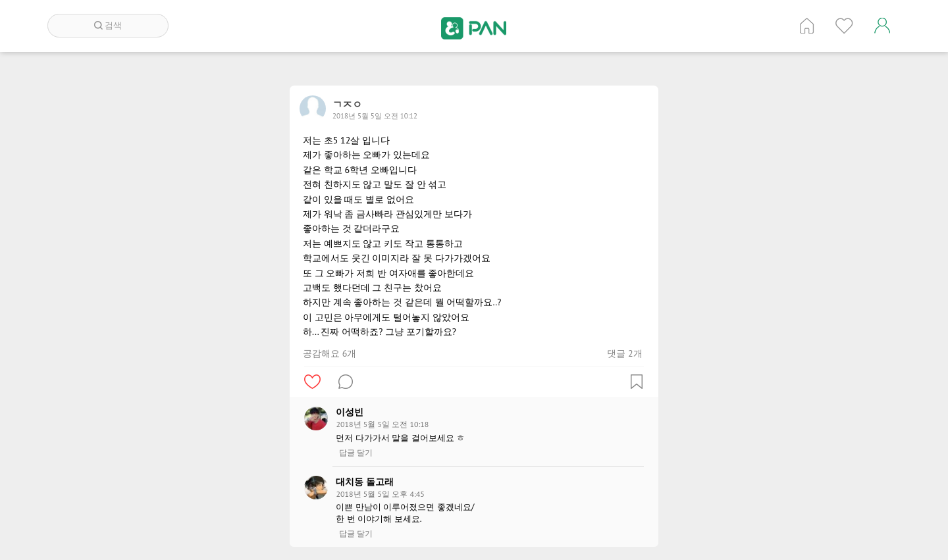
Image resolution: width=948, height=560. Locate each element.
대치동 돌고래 (365, 482)
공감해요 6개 (329, 353)
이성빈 (350, 412)
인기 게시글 (844, 26)
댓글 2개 (624, 353)
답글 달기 (356, 453)
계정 (882, 26)
